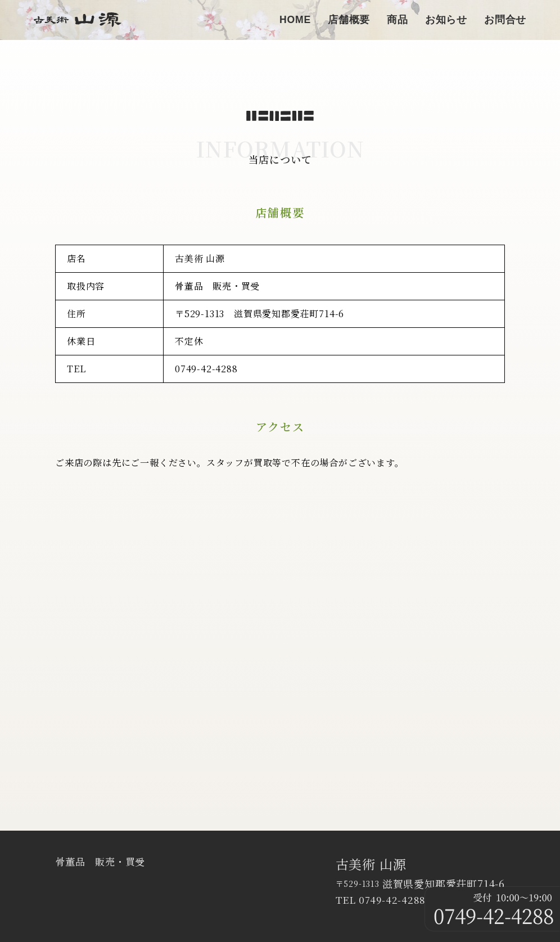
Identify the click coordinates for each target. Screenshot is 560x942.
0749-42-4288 (206, 369)
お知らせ (446, 20)
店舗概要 (349, 20)
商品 (398, 20)
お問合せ (505, 20)
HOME (295, 20)
